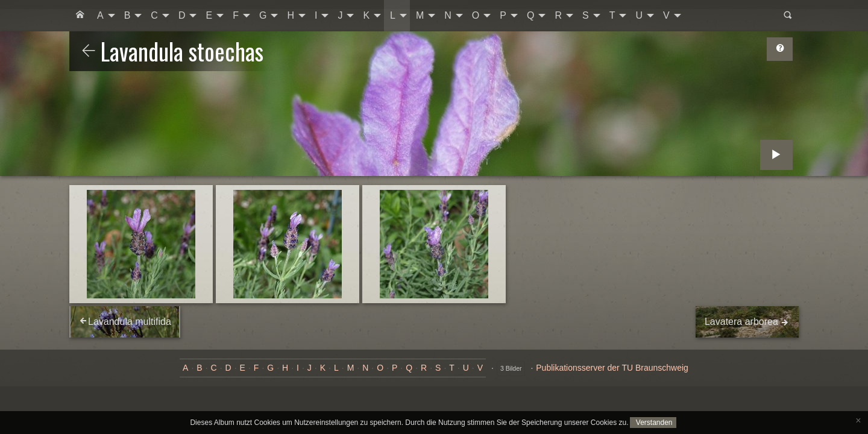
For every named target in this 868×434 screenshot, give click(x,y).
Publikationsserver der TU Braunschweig (612, 368)
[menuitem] (80, 16)
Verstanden (653, 423)
